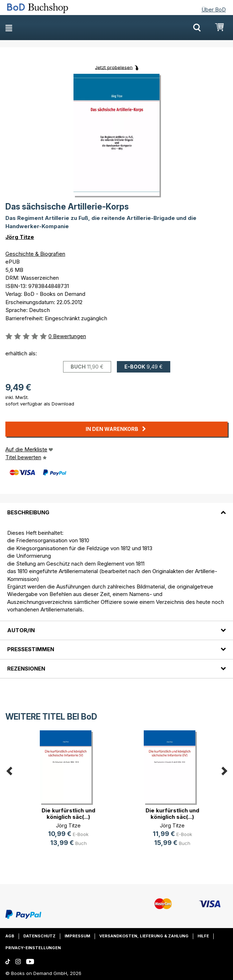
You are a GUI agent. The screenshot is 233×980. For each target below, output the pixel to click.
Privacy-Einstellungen (33, 948)
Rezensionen (26, 669)
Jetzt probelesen (114, 67)
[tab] (116, 508)
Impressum (77, 936)
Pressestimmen (31, 649)
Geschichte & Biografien (35, 254)
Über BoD (214, 9)
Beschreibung (28, 512)
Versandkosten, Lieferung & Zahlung (144, 936)
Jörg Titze (20, 237)
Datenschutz (39, 936)
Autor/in (21, 630)
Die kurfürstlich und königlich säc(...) (68, 814)
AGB (10, 936)
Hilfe (203, 936)
